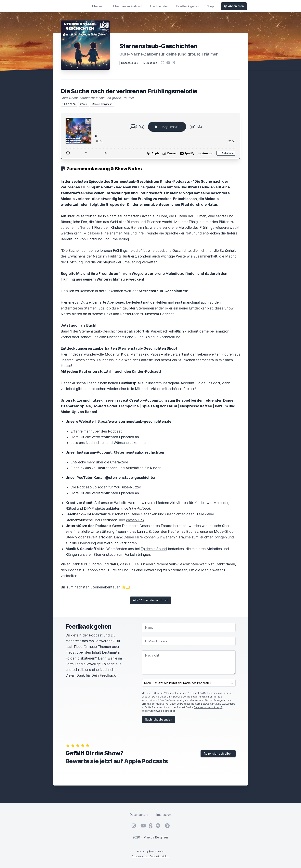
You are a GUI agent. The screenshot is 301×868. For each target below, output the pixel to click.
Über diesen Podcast (128, 6)
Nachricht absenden (158, 719)
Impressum (164, 815)
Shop (210, 6)
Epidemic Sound (154, 549)
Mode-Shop (224, 531)
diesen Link (135, 520)
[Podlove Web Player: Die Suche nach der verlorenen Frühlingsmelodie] (150, 136)
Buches (192, 531)
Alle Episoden (159, 6)
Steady (71, 537)
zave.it (92, 537)
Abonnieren (234, 6)
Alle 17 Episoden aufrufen (150, 600)
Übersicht (99, 6)
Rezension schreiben (218, 754)
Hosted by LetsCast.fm (151, 851)
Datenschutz (139, 815)
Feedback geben (188, 6)
